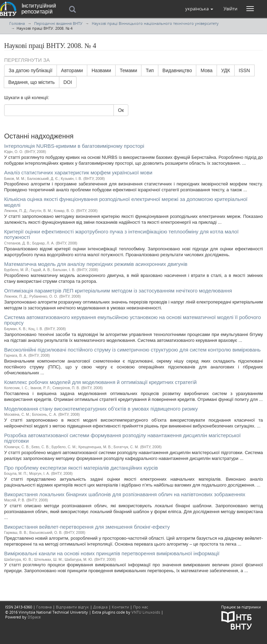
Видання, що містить (32, 82)
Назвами (101, 70)
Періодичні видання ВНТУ (58, 23)
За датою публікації (31, 70)
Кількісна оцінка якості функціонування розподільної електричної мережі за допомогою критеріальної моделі (126, 202)
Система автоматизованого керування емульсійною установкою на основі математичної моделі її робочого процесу (132, 320)
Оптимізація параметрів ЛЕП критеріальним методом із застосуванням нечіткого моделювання (118, 291)
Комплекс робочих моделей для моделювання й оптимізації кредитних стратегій (100, 382)
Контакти (120, 607)
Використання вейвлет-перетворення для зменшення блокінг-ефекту (87, 527)
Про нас (141, 607)
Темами (128, 70)
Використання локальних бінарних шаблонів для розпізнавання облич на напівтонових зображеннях (125, 494)
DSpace (34, 617)
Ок (121, 110)
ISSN (244, 70)
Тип (150, 70)
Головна (17, 23)
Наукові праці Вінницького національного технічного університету (155, 23)
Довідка (100, 607)
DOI (68, 82)
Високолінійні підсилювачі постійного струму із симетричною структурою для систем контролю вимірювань (132, 350)
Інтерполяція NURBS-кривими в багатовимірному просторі (74, 146)
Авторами (72, 70)
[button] (199, 9)
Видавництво (177, 70)
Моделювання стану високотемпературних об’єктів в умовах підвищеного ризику (101, 409)
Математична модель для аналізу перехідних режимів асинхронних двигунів (96, 264)
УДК (226, 70)
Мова (206, 70)
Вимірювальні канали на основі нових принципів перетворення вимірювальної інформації (112, 553)
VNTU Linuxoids (146, 612)
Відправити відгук (72, 607)
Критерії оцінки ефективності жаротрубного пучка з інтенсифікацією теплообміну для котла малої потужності (121, 234)
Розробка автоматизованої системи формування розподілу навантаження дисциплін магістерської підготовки (122, 438)
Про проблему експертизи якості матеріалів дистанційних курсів (81, 468)
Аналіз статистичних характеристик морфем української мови (78, 172)
